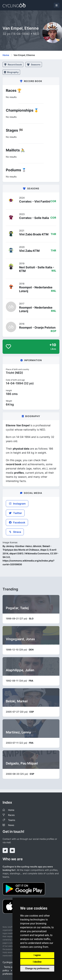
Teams (12, 820)
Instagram (17, 504)
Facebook (17, 522)
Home (6, 55)
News (11, 825)
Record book (13, 64)
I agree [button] (37, 955)
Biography (11, 72)
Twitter (15, 513)
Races (11, 815)
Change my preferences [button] (37, 968)
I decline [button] (37, 962)
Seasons (34, 64)
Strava (15, 532)
